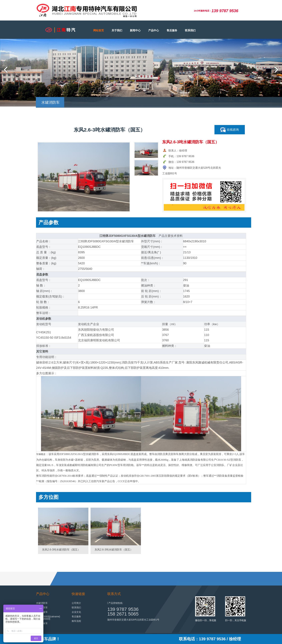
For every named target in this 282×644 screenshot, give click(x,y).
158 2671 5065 (123, 614)
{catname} (55, 616)
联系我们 (190, 30)
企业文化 (76, 612)
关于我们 (117, 30)
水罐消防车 (42, 603)
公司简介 (76, 603)
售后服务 (172, 30)
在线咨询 (230, 130)
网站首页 (99, 30)
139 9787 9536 (123, 609)
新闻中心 (135, 30)
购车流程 (76, 621)
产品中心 (154, 30)
